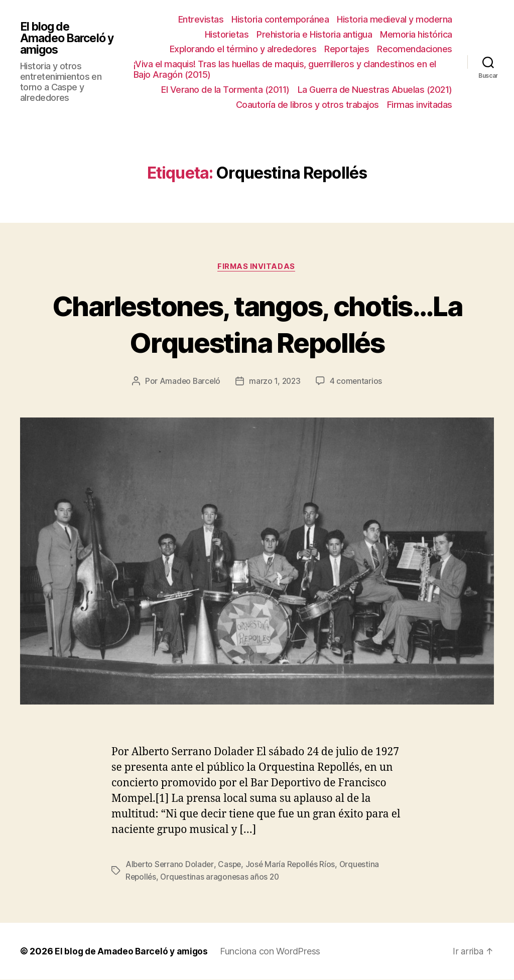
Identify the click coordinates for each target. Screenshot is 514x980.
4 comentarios (357, 382)
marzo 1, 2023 (276, 382)
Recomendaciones (415, 49)
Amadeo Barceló (189, 382)
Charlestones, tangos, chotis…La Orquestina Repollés (257, 324)
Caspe (232, 865)
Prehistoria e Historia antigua (314, 34)
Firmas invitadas (420, 105)
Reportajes (347, 49)
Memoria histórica (416, 34)
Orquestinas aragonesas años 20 (222, 877)
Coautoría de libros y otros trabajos (307, 105)
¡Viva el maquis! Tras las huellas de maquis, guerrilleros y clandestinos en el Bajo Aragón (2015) (287, 69)
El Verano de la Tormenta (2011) (225, 90)
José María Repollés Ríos (294, 865)
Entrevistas (201, 19)
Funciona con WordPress (275, 952)
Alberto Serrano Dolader (171, 865)
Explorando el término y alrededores (243, 49)
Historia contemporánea (280, 19)
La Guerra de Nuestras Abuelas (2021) (375, 90)
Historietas (227, 34)
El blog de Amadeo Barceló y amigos (65, 39)
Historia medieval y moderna (395, 19)
